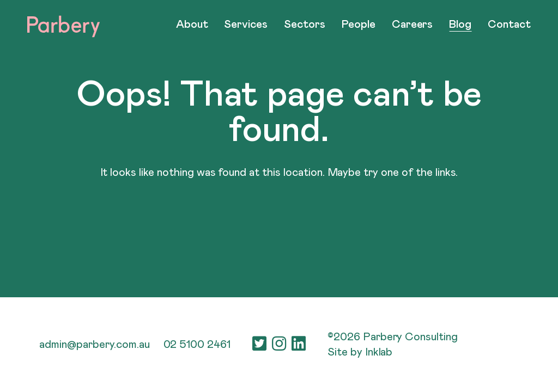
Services (246, 24)
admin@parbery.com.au (94, 345)
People (359, 24)
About (192, 24)
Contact (509, 24)
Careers (413, 24)
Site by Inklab (360, 352)
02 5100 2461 (197, 345)
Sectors (305, 24)
